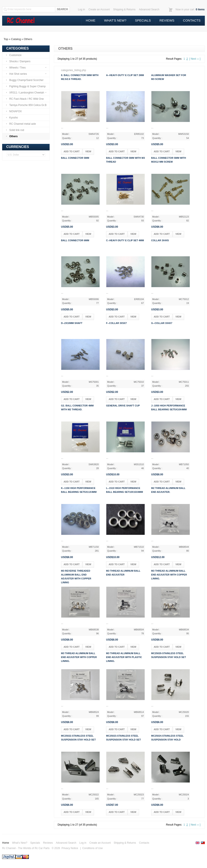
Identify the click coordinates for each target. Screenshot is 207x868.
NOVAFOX (14, 111)
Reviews (167, 20)
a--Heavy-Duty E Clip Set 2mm (125, 75)
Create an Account (100, 843)
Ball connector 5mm (75, 158)
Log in (83, 843)
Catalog (16, 39)
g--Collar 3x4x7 (162, 323)
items (200, 9)
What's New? (115, 20)
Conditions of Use (93, 848)
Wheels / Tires (26, 68)
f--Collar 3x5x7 (116, 323)
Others (28, 39)
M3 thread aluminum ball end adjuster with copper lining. (169, 575)
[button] (72, 152)
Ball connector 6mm (75, 240)
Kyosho (12, 118)
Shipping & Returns (125, 843)
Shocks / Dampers (18, 61)
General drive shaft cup (123, 406)
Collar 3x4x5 (160, 240)
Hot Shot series (26, 74)
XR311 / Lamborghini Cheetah (26, 93)
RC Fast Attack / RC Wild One (25, 99)
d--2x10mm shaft (72, 323)
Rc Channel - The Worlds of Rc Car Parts (26, 848)
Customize (14, 55)
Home (91, 20)
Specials (143, 20)
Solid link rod (15, 130)
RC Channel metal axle (21, 124)
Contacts (192, 20)
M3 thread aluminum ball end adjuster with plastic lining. (124, 657)
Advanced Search (66, 843)
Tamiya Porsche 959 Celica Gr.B (26, 105)
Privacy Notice (70, 848)
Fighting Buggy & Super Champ (26, 86)
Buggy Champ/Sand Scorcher (25, 80)
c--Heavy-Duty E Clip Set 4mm (125, 240)
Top (6, 39)
